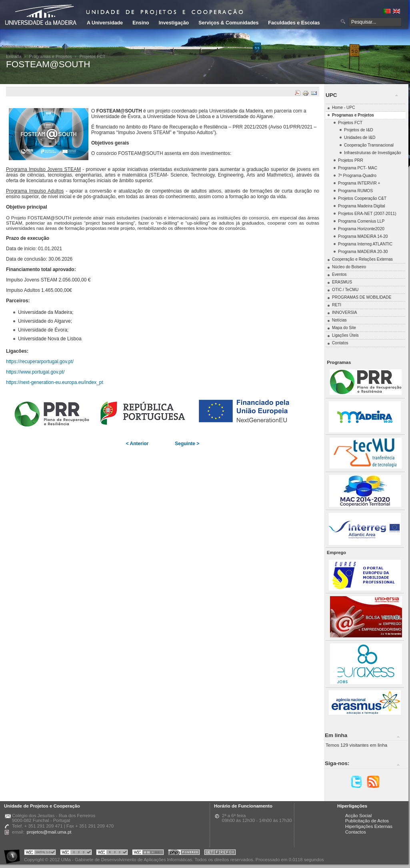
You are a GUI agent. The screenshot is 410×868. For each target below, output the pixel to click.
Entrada (14, 56)
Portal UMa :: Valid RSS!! (112, 853)
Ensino (141, 23)
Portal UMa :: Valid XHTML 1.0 (40, 853)
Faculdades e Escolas (294, 23)
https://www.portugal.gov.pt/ (35, 372)
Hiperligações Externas (369, 826)
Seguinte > (187, 444)
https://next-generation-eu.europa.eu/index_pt (55, 382)
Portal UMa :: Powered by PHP (184, 853)
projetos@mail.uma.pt (49, 832)
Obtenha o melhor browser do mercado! (220, 853)
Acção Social (358, 816)
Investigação (174, 23)
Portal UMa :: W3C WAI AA (148, 853)
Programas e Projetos (51, 56)
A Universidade (105, 23)
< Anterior (137, 444)
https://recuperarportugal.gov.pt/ (40, 362)
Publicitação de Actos (367, 821)
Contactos (356, 832)
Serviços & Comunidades (228, 23)
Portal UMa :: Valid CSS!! (76, 853)
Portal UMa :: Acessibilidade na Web (14, 853)
